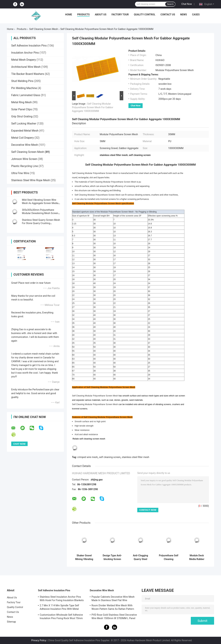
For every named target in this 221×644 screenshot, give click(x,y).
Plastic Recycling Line (25, 166)
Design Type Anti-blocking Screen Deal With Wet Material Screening (112, 557)
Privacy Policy (39, 640)
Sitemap (11, 622)
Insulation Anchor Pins (25, 53)
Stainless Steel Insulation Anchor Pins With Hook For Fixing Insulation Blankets (62, 599)
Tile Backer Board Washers (28, 74)
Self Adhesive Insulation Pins (29, 46)
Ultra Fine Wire (20, 173)
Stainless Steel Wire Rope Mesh (31, 180)
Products (83, 15)
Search (170, 4)
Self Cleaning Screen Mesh (44, 29)
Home (69, 15)
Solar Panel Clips (22, 109)
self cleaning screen (110, 457)
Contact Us (168, 15)
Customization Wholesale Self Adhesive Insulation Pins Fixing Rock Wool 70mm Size (61, 617)
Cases (196, 15)
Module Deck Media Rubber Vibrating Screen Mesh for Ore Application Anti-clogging (197, 557)
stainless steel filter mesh (135, 457)
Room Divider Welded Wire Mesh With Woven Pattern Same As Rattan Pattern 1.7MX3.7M (113, 608)
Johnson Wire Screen (24, 159)
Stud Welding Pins (22, 81)
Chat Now (187, 4)
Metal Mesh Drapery (24, 60)
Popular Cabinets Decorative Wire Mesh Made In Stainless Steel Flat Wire (113, 599)
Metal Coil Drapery (22, 138)
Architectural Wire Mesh (26, 67)
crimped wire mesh (88, 457)
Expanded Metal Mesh (25, 131)
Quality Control (145, 15)
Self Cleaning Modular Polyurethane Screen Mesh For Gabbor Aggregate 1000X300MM (93, 107)
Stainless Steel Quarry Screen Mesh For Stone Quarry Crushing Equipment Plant (41, 223)
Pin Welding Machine (24, 88)
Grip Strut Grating (22, 116)
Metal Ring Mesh (21, 102)
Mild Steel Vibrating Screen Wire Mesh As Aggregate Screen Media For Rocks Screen (40, 203)
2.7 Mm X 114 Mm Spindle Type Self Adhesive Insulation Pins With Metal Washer (59, 608)
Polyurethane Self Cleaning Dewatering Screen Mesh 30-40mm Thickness (169, 557)
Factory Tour (120, 15)
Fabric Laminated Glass (26, 95)
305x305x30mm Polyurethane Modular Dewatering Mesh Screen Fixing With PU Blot (40, 213)
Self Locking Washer (24, 124)
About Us (101, 15)
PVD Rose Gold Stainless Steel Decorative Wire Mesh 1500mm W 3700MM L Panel (114, 617)
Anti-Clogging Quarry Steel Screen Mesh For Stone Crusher (140, 557)
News (184, 15)
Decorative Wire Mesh (25, 145)
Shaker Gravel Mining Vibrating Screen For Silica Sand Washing (84, 557)
